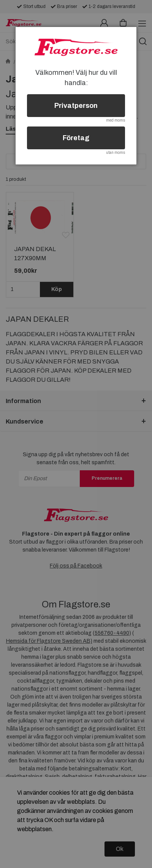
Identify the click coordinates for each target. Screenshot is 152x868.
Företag (76, 138)
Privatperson (76, 106)
